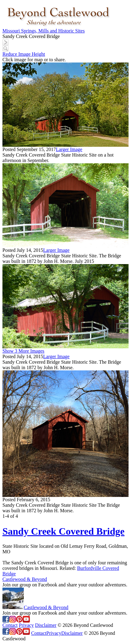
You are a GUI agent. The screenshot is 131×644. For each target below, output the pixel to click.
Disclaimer (46, 625)
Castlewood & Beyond (25, 579)
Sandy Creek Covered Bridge (64, 531)
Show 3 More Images (23, 351)
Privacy (26, 625)
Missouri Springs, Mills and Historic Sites (44, 31)
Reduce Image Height (24, 54)
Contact (10, 625)
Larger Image (69, 149)
